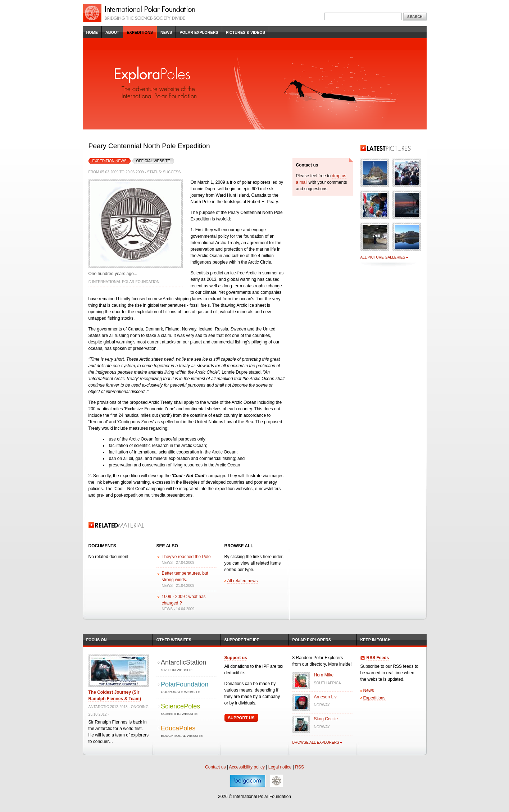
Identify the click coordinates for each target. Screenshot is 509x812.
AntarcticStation (189, 666)
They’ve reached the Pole (186, 557)
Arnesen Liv (325, 697)
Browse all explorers (316, 742)
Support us (236, 658)
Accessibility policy (247, 767)
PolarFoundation (189, 688)
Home (92, 32)
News (166, 32)
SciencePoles (189, 710)
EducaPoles (189, 732)
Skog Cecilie (326, 719)
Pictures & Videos (246, 32)
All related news (243, 581)
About (112, 32)
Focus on (97, 640)
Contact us (215, 767)
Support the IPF (242, 640)
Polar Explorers (199, 32)
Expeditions (140, 32)
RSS (299, 767)
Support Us (241, 718)
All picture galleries (383, 257)
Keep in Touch (376, 640)
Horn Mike (324, 675)
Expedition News (108, 160)
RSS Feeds (378, 658)
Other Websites (174, 640)
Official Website (153, 161)
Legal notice (280, 767)
